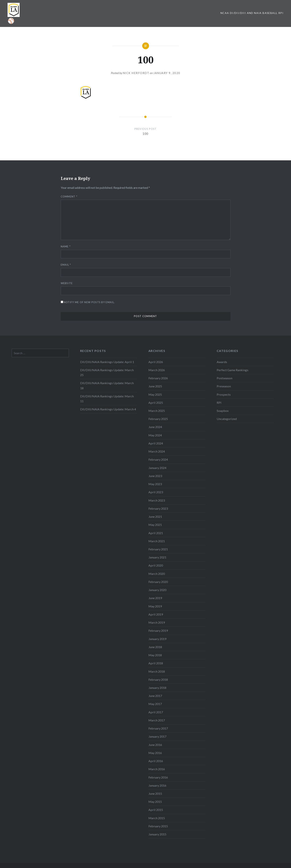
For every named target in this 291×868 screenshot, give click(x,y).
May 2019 (155, 606)
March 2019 (157, 622)
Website (67, 283)
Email (66, 265)
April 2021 (156, 533)
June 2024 (155, 427)
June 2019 (155, 598)
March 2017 (157, 720)
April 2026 (156, 362)
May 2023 (155, 484)
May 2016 (155, 753)
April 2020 (156, 565)
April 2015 (156, 810)
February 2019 (158, 631)
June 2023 (155, 476)
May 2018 (155, 655)
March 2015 (157, 818)
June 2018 (155, 647)
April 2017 (156, 712)
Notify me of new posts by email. (89, 302)
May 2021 (155, 525)
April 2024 (156, 443)
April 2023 (156, 492)
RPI (219, 403)
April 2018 (156, 663)
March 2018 (157, 671)
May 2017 (155, 704)
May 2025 (155, 394)
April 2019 (156, 614)
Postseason (225, 378)
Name (66, 246)
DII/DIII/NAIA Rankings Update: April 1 (107, 362)
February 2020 (158, 582)
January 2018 (157, 688)
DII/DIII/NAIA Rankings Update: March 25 (107, 372)
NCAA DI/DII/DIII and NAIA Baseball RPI (252, 13)
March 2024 (157, 451)
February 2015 (158, 826)
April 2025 (156, 403)
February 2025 (158, 419)
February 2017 (158, 728)
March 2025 (157, 411)
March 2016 (157, 769)
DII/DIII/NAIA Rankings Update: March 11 (107, 399)
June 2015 (155, 793)
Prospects (224, 394)
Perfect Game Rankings (233, 370)
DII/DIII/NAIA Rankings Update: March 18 (107, 385)
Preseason (224, 386)
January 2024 (157, 468)
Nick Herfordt (136, 73)
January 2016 (157, 785)
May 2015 (155, 802)
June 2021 (155, 517)
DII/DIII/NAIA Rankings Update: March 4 (108, 409)
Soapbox (223, 411)
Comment (69, 197)
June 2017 (155, 696)
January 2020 (157, 590)
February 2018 (158, 679)
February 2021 (158, 549)
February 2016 (158, 777)
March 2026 (157, 370)
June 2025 (155, 386)
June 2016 (155, 745)
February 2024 (158, 459)
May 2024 (155, 435)
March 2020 (157, 574)
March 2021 (157, 541)
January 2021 (157, 557)
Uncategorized (227, 419)
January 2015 (157, 834)
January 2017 (157, 736)
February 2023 (158, 508)
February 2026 (158, 378)
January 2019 (157, 639)
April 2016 (156, 761)
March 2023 (157, 500)
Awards (222, 362)
